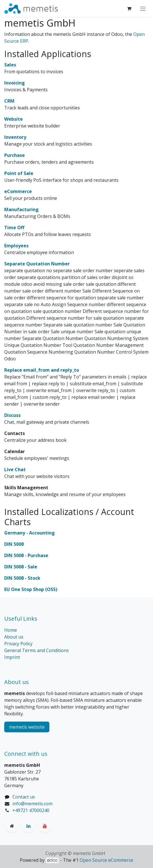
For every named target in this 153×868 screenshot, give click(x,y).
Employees (16, 246)
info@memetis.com (32, 804)
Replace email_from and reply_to (42, 370)
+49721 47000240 (31, 810)
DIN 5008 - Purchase (26, 555)
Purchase (15, 155)
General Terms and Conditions (37, 650)
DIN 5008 (14, 544)
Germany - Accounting (29, 533)
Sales (10, 65)
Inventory (15, 137)
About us (14, 637)
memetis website (27, 727)
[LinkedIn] (29, 826)
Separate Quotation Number (37, 264)
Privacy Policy (18, 644)
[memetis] (12, 826)
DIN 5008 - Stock (22, 578)
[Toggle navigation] (143, 8)
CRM (9, 101)
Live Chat (15, 469)
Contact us (24, 797)
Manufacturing (21, 209)
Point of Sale (19, 173)
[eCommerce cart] (129, 8)
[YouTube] (45, 826)
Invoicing (15, 83)
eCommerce (18, 191)
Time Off (14, 228)
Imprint (12, 657)
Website (14, 119)
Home (11, 630)
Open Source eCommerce (106, 860)
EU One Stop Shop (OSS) (31, 589)
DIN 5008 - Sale (21, 567)
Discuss (12, 415)
